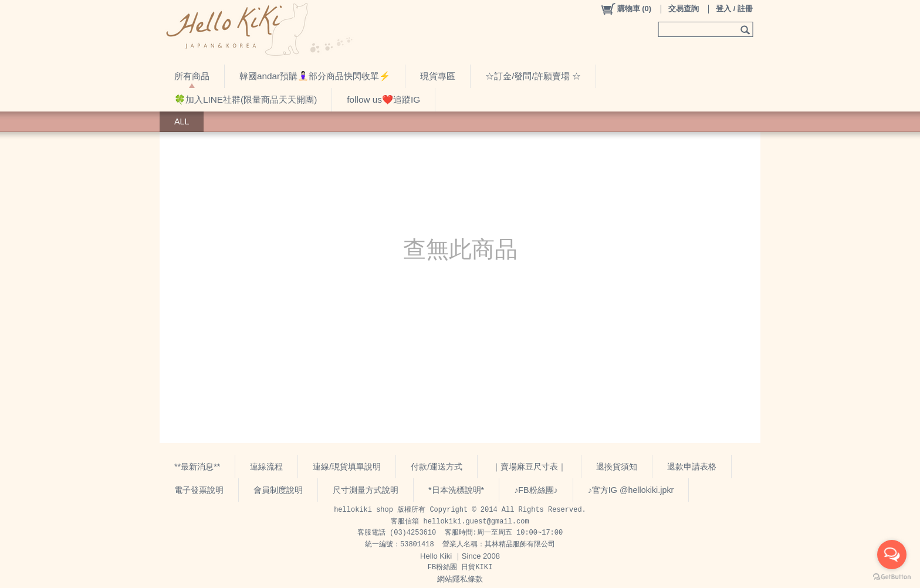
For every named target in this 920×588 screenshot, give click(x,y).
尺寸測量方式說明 (366, 490)
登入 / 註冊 (734, 9)
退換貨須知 (617, 467)
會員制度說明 (278, 490)
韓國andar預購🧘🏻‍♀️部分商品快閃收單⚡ (315, 76)
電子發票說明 (199, 490)
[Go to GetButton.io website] (892, 577)
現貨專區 (438, 76)
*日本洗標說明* (456, 490)
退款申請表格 (692, 467)
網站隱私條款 (460, 579)
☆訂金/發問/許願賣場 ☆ (533, 76)
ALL (182, 121)
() (626, 9)
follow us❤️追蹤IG (383, 99)
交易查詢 (684, 9)
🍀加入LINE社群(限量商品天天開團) (246, 99)
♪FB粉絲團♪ (536, 490)
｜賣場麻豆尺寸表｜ (529, 467)
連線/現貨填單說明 (347, 467)
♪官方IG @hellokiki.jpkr (631, 490)
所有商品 (192, 76)
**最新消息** (197, 467)
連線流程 (266, 467)
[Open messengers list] (892, 555)
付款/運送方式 (437, 467)
